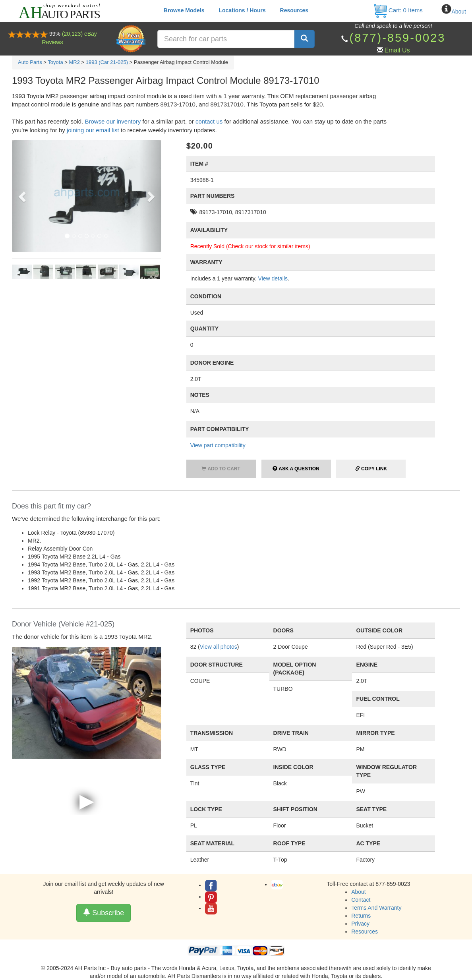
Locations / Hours (242, 10)
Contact (361, 900)
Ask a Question (296, 469)
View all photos (219, 647)
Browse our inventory (113, 121)
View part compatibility (218, 445)
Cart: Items (398, 10)
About (459, 12)
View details (273, 278)
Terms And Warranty (376, 908)
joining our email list (93, 130)
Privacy (360, 924)
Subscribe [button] (103, 913)
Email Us (397, 50)
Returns (361, 916)
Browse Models (184, 10)
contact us (209, 121)
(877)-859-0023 (397, 38)
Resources (294, 10)
